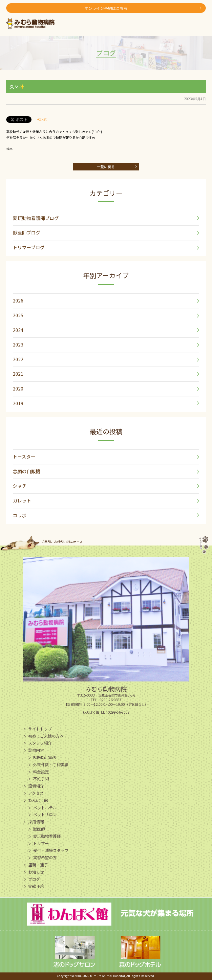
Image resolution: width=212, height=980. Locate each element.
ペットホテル (45, 807)
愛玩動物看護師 (47, 836)
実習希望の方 (45, 857)
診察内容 (36, 750)
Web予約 (36, 886)
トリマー (41, 843)
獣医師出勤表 (45, 757)
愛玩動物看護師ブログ (36, 218)
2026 (18, 301)
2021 (18, 374)
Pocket (42, 119)
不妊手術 (41, 779)
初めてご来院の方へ (46, 736)
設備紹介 (36, 786)
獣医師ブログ (27, 233)
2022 (18, 359)
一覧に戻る (106, 167)
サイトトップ (40, 729)
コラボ (20, 515)
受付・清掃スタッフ (51, 850)
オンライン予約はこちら (106, 8)
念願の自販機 (27, 471)
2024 (18, 330)
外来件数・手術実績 (51, 764)
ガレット (22, 501)
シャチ (20, 486)
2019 (18, 403)
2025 (18, 315)
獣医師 (39, 829)
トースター (24, 457)
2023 (18, 345)
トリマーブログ (29, 247)
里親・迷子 (38, 865)
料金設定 (41, 772)
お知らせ (36, 872)
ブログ (34, 879)
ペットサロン (45, 814)
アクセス (36, 793)
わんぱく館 (38, 800)
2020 (18, 389)
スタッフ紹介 (40, 743)
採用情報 (36, 822)
